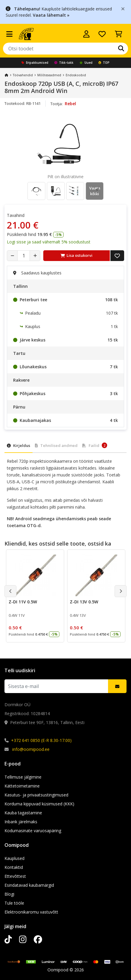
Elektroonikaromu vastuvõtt (31, 912)
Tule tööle (14, 903)
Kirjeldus (19, 445)
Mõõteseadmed (49, 75)
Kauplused (14, 858)
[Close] (123, 8)
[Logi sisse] (86, 34)
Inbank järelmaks (21, 822)
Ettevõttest (15, 876)
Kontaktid (14, 867)
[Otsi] (121, 49)
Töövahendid (23, 75)
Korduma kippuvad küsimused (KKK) (39, 804)
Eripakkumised (35, 63)
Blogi (9, 894)
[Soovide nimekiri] (102, 34)
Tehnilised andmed (56, 445)
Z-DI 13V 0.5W (84, 602)
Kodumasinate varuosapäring (33, 831)
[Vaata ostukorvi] (118, 34)
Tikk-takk (64, 63)
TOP (104, 63)
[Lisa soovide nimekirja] (117, 256)
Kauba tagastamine (23, 813)
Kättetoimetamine (22, 786)
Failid (95, 445)
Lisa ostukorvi (77, 255)
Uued (86, 63)
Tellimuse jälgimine (23, 777)
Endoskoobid (76, 75)
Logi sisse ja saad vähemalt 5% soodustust (49, 242)
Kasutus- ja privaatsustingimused (36, 795)
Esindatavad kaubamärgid (29, 885)
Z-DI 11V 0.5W (23, 602)
